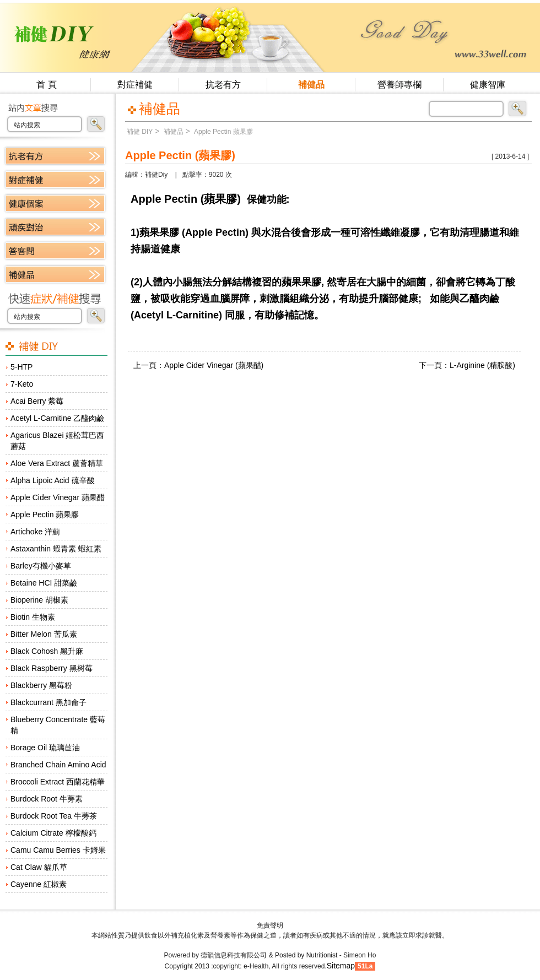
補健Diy (156, 175)
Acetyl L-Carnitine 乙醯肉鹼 (57, 418)
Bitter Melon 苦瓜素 (44, 634)
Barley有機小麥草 (41, 566)
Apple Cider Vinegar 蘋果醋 (58, 497)
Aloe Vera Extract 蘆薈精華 (57, 463)
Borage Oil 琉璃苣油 (45, 748)
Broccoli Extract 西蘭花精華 (58, 782)
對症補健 (135, 85)
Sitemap (341, 966)
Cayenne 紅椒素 (39, 884)
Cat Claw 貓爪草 (39, 867)
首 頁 (46, 85)
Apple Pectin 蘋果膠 (45, 515)
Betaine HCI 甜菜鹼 (44, 583)
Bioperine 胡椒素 (39, 600)
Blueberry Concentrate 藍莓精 (58, 725)
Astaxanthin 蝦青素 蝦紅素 (56, 549)
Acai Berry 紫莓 (37, 401)
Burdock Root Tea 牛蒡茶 (54, 816)
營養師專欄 (399, 85)
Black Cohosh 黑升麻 (47, 651)
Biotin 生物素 (33, 617)
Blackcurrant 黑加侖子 (48, 702)
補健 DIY (140, 132)
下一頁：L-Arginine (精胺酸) (467, 365)
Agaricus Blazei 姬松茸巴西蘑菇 (57, 441)
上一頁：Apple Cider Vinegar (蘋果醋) (198, 365)
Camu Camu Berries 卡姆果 (58, 850)
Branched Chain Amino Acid (58, 765)
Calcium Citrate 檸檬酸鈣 (53, 833)
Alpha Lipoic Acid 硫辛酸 (53, 480)
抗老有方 (223, 85)
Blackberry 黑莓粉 (41, 685)
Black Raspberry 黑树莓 (52, 668)
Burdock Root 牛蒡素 (47, 799)
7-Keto (22, 384)
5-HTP (21, 367)
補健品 (311, 85)
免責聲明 (270, 925)
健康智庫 (488, 85)
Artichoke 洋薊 (35, 532)
